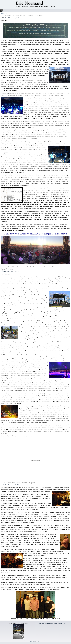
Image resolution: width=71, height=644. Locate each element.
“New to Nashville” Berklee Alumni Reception (18, 482)
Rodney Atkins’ (38, 331)
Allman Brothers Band (44, 401)
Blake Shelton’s (60, 329)
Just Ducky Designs (38, 642)
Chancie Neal (31, 321)
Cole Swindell (8, 64)
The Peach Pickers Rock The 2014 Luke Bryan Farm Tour (22, 16)
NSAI (6, 490)
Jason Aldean (50, 100)
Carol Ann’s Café (55, 519)
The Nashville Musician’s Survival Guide (41, 526)
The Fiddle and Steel (6, 517)
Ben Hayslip (39, 95)
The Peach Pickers (53, 323)
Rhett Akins (32, 95)
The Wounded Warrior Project (26, 53)
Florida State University (33, 380)
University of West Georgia (46, 310)
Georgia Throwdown (16, 395)
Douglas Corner (42, 517)
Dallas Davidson (48, 95)
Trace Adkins (24, 333)
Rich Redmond (5, 526)
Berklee (3, 488)
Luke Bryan (26, 42)
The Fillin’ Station (8, 521)
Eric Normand (6, 274)
